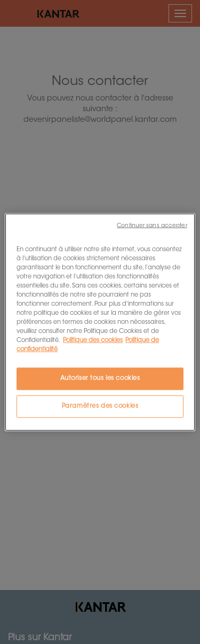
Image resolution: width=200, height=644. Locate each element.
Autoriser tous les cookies (100, 379)
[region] (100, 322)
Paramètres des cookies (100, 406)
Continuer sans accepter (152, 225)
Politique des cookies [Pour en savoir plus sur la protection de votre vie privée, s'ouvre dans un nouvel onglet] (93, 341)
